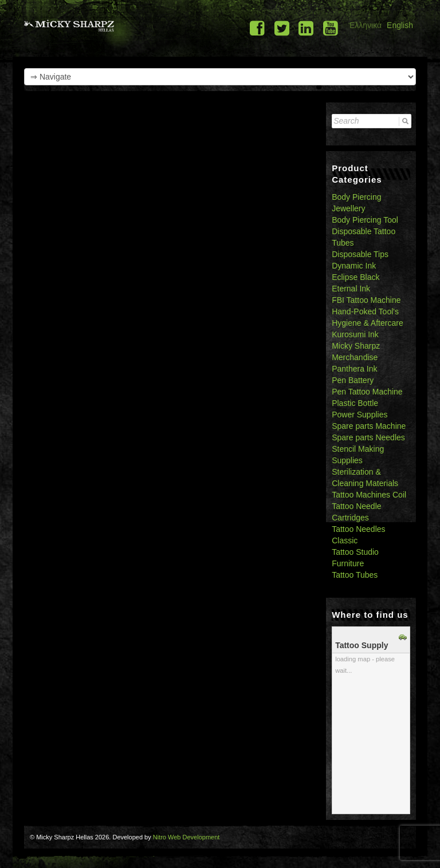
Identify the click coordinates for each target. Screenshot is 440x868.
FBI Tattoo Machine (366, 300)
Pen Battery (353, 380)
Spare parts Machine (369, 426)
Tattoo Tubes (355, 575)
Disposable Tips (360, 254)
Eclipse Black (355, 277)
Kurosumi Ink (355, 334)
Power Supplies (360, 415)
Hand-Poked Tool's (365, 311)
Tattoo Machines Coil (369, 495)
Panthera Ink (354, 369)
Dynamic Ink (354, 266)
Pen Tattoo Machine (367, 392)
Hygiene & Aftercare (368, 323)
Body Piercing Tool (365, 220)
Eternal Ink (351, 289)
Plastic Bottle (355, 403)
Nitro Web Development (186, 837)
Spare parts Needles (368, 437)
